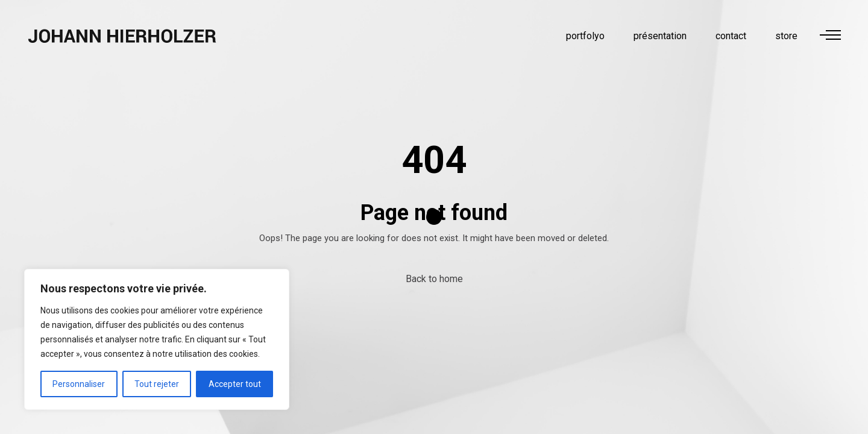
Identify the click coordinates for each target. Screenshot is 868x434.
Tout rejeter (157, 384)
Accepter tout (235, 384)
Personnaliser (79, 384)
